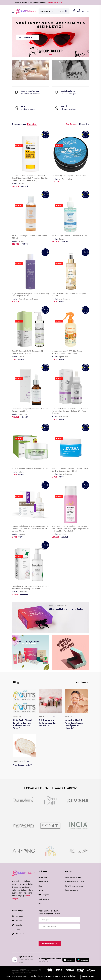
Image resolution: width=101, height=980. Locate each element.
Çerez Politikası (69, 976)
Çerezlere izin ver (88, 977)
